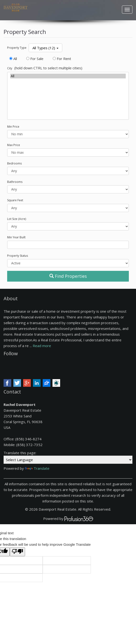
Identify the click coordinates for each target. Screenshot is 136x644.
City (10, 68)
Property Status (18, 256)
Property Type (17, 48)
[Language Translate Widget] (68, 460)
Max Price (14, 145)
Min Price (13, 127)
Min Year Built (16, 237)
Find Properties (68, 276)
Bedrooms (14, 163)
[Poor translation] (17, 552)
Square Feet (15, 200)
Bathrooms (15, 182)
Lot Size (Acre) (17, 219)
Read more (42, 346)
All (68, 76)
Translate (37, 468)
